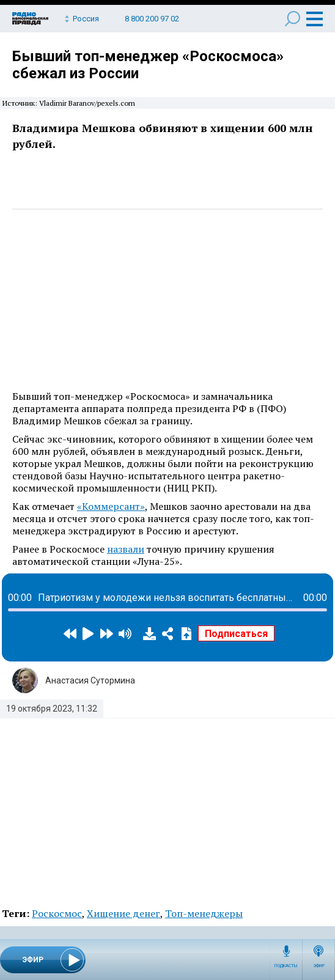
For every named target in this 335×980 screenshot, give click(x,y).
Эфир (319, 966)
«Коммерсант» (111, 506)
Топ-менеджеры (204, 913)
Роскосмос (57, 913)
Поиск (293, 19)
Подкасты (286, 966)
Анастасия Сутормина (90, 680)
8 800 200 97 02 (152, 19)
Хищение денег (123, 913)
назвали (126, 549)
